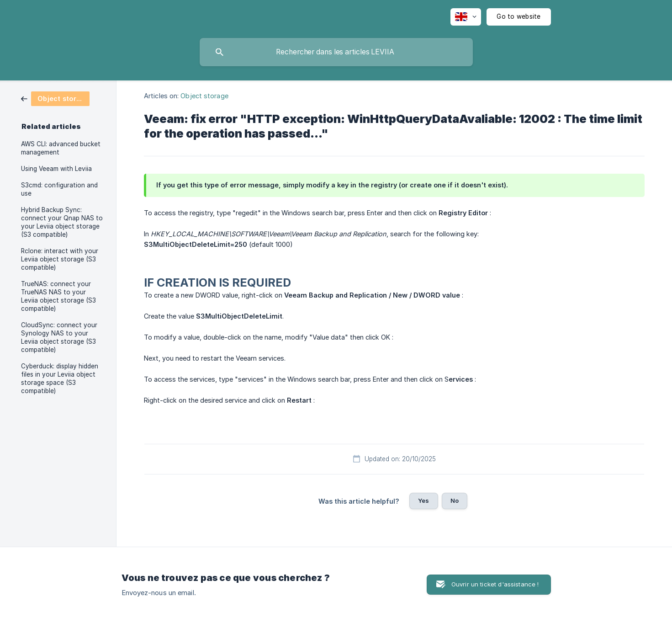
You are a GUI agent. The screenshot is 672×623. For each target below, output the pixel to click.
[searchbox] (336, 52)
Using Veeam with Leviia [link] (56, 169)
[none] (466, 17)
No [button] (455, 501)
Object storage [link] (204, 96)
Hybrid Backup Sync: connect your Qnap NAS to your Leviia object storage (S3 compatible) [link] (62, 222)
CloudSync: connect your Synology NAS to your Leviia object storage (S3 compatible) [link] (59, 337)
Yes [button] (423, 501)
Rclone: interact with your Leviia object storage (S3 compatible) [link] (60, 259)
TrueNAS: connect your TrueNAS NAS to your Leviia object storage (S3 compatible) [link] (58, 296)
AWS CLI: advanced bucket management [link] (61, 148)
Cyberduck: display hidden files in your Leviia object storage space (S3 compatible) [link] (60, 378)
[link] (55, 98)
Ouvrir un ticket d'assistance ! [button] (495, 584)
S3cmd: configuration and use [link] (59, 189)
